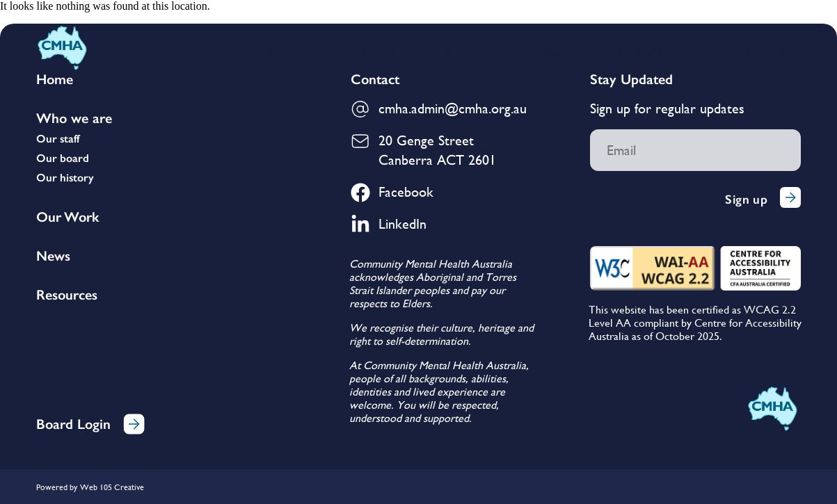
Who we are (74, 118)
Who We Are (354, 49)
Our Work (463, 49)
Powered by (57, 487)
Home (257, 49)
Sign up (763, 199)
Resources (67, 295)
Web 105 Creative (112, 487)
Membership (641, 49)
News (549, 49)
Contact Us (751, 49)
